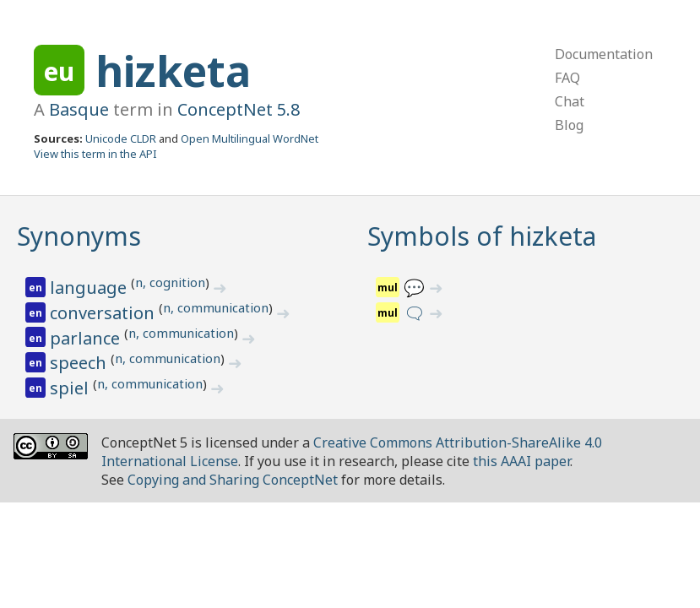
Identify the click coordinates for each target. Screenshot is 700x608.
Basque (79, 109)
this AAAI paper (521, 461)
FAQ (567, 78)
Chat (570, 101)
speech (80, 363)
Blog (569, 125)
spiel (71, 388)
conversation (104, 313)
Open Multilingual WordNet (250, 138)
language (90, 288)
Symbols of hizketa (482, 236)
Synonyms (79, 236)
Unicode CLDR (121, 138)
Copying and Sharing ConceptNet (233, 480)
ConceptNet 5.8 (239, 109)
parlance (87, 338)
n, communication (216, 307)
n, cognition (170, 282)
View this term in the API (95, 154)
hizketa (173, 71)
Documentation (604, 54)
